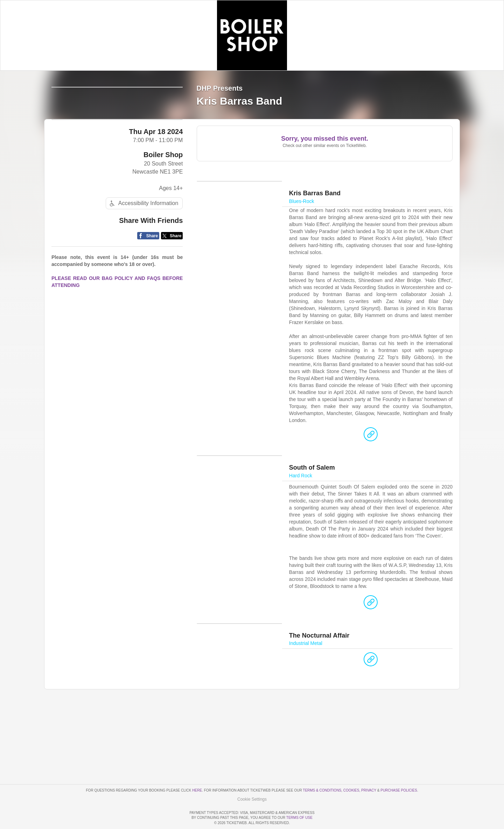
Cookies (351, 770)
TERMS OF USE (299, 818)
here (197, 770)
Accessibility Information (143, 258)
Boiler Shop (163, 209)
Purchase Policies (399, 770)
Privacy (369, 770)
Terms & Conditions (322, 770)
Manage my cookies (252, 779)
